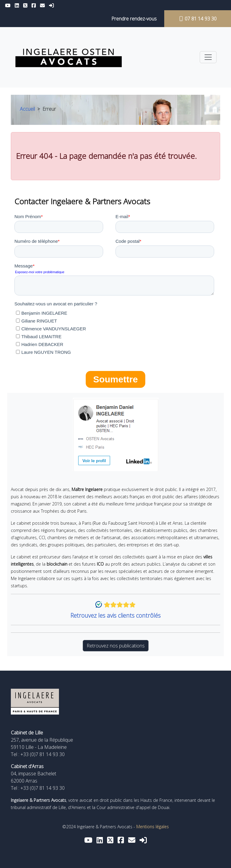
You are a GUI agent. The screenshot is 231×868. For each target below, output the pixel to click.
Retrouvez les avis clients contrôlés (115, 615)
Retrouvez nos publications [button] (116, 646)
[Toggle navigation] (208, 57)
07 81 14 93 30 (198, 19)
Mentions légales (152, 827)
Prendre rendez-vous (134, 19)
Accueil (27, 109)
